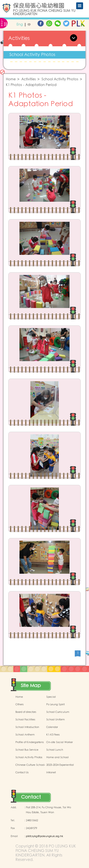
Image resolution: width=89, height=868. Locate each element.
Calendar (52, 727)
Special (51, 697)
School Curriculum (58, 712)
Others (19, 705)
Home (11, 79)
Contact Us (22, 773)
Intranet (51, 773)
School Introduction (27, 727)
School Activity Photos (32, 55)
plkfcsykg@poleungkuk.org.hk (44, 836)
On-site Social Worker (60, 742)
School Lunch (55, 750)
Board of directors (26, 712)
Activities (29, 79)
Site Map (31, 686)
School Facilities (25, 720)
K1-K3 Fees (53, 735)
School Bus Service (27, 750)
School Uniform (56, 720)
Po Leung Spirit (55, 705)
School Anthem (25, 735)
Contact (31, 797)
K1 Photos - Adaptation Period (31, 85)
